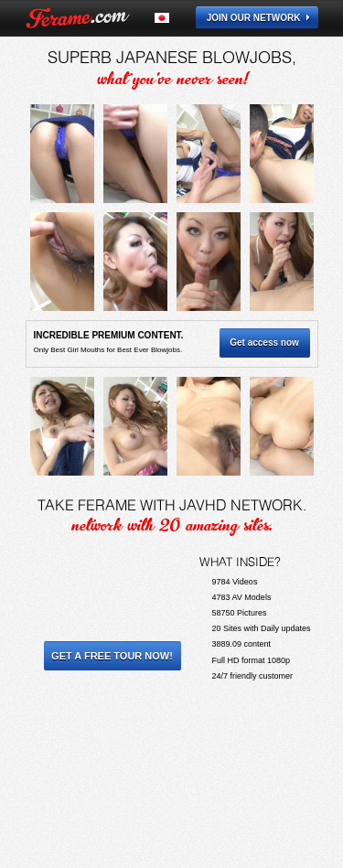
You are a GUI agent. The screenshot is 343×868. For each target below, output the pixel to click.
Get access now (264, 343)
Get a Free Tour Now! (112, 656)
